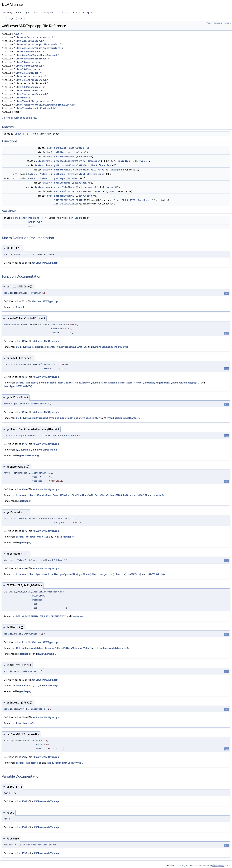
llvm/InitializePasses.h (31, 94)
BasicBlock (125, 161)
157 (24, 531)
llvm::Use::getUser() (103, 574)
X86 (20, 18)
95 (23, 301)
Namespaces (49, 12)
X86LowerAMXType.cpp (44, 263)
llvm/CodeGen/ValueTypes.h (32, 59)
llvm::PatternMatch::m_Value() (74, 648)
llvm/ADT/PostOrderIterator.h (34, 37)
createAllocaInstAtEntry (70, 161)
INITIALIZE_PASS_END (67, 204)
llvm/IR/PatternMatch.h (30, 91)
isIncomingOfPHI (64, 196)
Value (79, 152)
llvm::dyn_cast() (38, 574)
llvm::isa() (26, 450)
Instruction (76, 148)
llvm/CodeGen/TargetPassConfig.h (36, 55)
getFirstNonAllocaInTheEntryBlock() (88, 495)
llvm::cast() (32, 383)
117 (24, 444)
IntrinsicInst (76, 174)
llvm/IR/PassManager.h (30, 87)
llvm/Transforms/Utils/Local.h (35, 108)
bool (50, 148)
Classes (64, 12)
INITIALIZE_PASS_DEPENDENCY (48, 616)
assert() (20, 383)
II (88, 148)
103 (24, 341)
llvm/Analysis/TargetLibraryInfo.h (38, 45)
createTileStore (64, 187)
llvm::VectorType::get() (35, 418)
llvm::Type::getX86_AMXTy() (71, 347)
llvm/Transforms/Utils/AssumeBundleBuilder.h (45, 105)
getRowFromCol (63, 170)
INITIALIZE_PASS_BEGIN (68, 200)
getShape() (25, 501)
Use (85, 191)
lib (3, 18)
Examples (88, 12)
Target (11, 18)
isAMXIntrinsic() (156, 574)
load (77, 218)
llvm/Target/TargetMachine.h (34, 101)
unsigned (116, 170)
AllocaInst (43, 161)
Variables (227, 23)
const (17, 218)
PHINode (72, 178)
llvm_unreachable (47, 450)
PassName (143, 200)
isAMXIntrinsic (64, 152)
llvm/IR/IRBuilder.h (28, 73)
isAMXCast (60, 148)
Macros (209, 23)
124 (24, 489)
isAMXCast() (134, 574)
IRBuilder (94, 161)
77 (23, 680)
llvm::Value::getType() (184, 383)
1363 (24, 801)
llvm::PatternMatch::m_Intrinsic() (38, 648)
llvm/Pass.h (23, 98)
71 (23, 642)
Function (83, 157)
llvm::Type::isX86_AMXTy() (18, 386)
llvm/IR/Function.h (28, 69)
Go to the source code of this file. (19, 118)
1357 (24, 853)
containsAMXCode (64, 157)
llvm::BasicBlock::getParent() (39, 347)
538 (24, 717)
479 (24, 412)
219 (24, 568)
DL (17, 347)
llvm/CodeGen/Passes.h (30, 52)
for (71, 218)
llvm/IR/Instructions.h (30, 76)
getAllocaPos (62, 183)
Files (76, 12)
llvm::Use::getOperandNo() (63, 574)
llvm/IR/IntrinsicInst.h (31, 80)
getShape (60, 174)
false (32, 227)
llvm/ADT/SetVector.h (29, 41)
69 (23, 263)
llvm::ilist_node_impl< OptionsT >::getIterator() (65, 383)
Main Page (8, 12)
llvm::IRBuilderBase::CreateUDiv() (48, 495)
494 (24, 377)
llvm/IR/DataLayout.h (29, 66)
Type (142, 161)
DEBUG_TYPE (22, 134)
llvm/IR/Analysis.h (28, 62)
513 (24, 757)
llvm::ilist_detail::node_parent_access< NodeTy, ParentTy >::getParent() (132, 383)
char (24, 218)
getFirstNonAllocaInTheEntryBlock (76, 165)
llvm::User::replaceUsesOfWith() (65, 763)
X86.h (19, 34)
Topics (36, 12)
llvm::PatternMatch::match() (113, 648)
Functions (218, 23)
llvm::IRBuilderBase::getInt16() (127, 495)
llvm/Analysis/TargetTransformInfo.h (39, 48)
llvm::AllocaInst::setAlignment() (110, 347)
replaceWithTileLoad (67, 191)
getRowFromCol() (29, 455)
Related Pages (23, 12)
